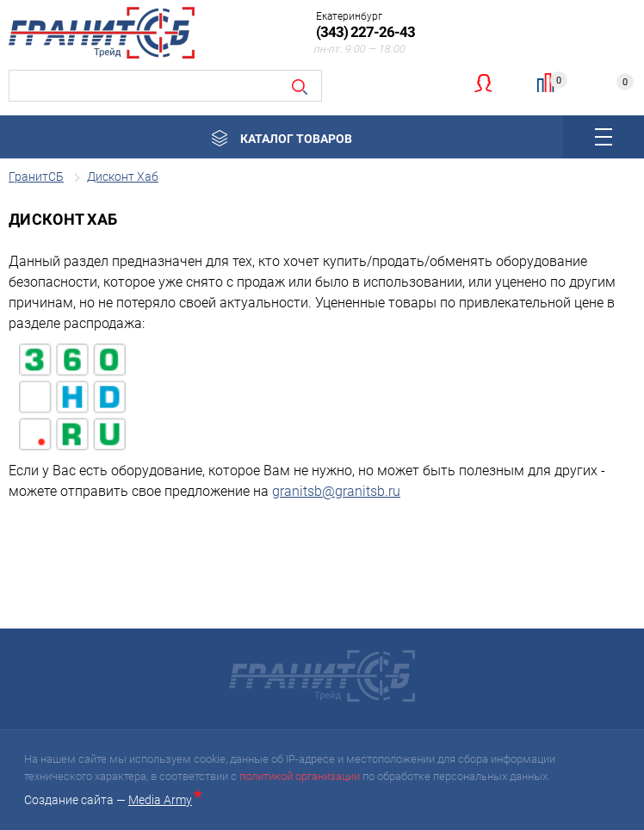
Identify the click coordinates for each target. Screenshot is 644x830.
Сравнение (553, 81)
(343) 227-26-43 (365, 32)
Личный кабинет (482, 83)
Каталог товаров (296, 139)
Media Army (164, 800)
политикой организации (300, 776)
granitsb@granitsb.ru (336, 491)
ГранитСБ (36, 177)
